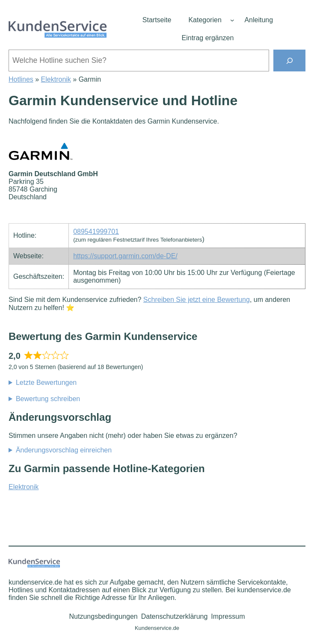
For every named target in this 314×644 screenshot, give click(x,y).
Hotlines (21, 79)
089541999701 (96, 232)
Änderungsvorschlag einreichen (64, 450)
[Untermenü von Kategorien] (232, 20)
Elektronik (56, 79)
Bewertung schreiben (48, 399)
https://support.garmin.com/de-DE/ (125, 256)
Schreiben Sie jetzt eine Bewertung (197, 300)
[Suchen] (289, 61)
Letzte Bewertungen (46, 383)
